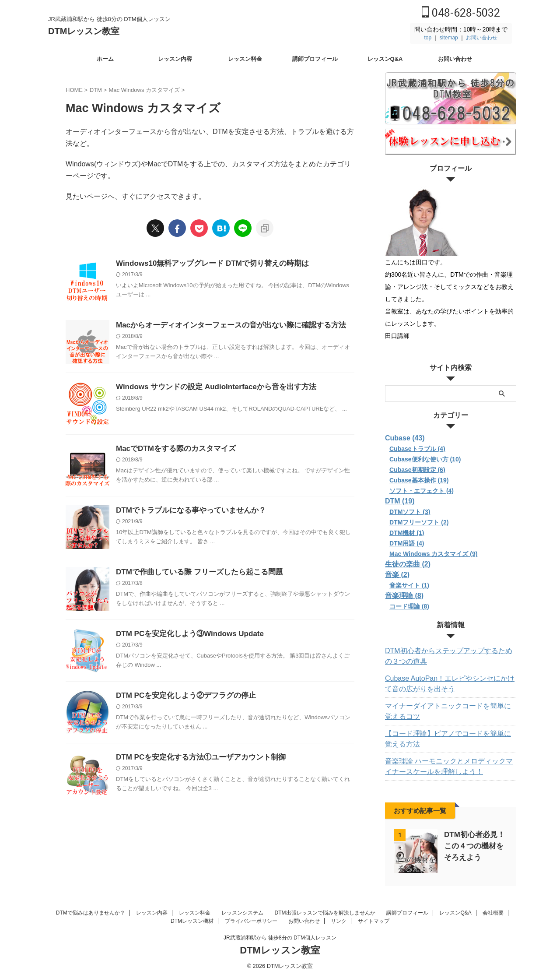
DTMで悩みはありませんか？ (91, 912)
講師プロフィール (315, 59)
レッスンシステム (242, 912)
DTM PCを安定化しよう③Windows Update (185, 634)
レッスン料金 (245, 59)
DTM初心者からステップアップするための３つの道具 (450, 656)
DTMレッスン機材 (192, 921)
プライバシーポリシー (251, 921)
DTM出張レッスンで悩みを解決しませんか (325, 912)
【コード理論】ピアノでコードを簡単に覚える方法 (449, 739)
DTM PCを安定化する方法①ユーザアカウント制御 (196, 758)
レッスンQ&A (385, 59)
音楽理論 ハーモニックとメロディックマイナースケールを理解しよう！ (450, 767)
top (428, 38)
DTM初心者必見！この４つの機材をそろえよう (474, 846)
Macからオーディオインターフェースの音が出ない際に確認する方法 (224, 325)
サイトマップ (374, 921)
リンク (339, 921)
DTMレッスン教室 (84, 31)
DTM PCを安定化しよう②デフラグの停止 (182, 696)
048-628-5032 (461, 13)
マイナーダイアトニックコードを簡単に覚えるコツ (449, 711)
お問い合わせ (482, 38)
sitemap (449, 38)
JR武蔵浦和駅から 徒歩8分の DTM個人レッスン (280, 937)
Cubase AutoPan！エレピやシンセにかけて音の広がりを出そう (448, 684)
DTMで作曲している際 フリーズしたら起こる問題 (194, 572)
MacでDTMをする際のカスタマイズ (172, 449)
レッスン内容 (175, 59)
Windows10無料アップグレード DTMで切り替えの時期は (207, 264)
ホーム (105, 59)
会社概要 (493, 912)
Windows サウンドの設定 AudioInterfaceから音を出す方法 (210, 387)
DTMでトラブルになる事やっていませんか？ (187, 511)
